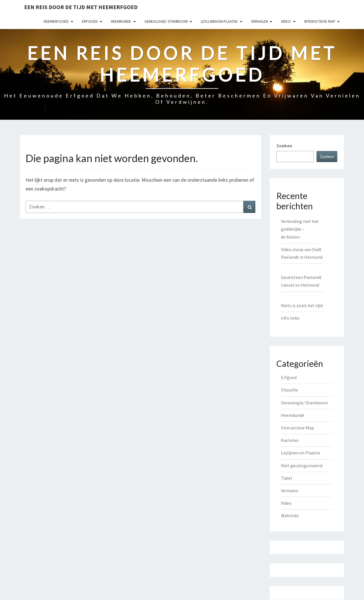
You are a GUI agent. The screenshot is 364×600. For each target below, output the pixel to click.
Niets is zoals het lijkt (302, 305)
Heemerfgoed (56, 21)
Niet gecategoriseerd (302, 465)
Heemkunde (121, 21)
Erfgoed (90, 21)
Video (286, 21)
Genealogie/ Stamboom (166, 21)
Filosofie (289, 390)
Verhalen (259, 21)
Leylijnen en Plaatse (219, 21)
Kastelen (290, 440)
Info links (290, 318)
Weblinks (290, 516)
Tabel (287, 478)
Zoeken (284, 146)
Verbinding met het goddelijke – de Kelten (300, 229)
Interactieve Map (320, 21)
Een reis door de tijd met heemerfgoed (81, 7)
